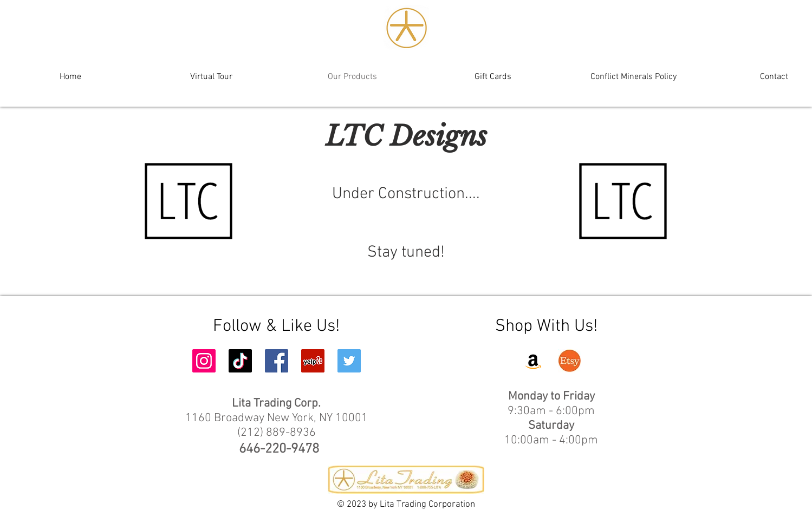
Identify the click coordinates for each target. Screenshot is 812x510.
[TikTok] (240, 361)
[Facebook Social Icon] (277, 361)
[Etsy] (570, 361)
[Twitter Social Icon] (349, 361)
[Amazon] (533, 361)
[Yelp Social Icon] (313, 361)
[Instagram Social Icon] (204, 361)
